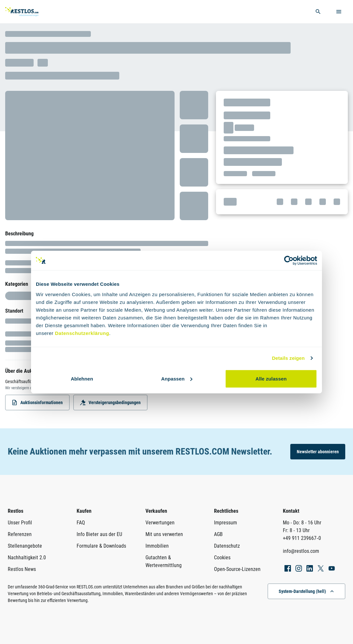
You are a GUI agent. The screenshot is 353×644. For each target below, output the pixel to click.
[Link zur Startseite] (30, 12)
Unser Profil (20, 523)
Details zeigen (288, 358)
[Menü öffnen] (339, 12)
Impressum (225, 523)
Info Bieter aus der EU (99, 534)
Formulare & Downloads (101, 546)
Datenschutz (227, 546)
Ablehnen (82, 378)
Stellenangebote (25, 546)
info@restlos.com (301, 551)
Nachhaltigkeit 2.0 (27, 558)
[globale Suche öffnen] (318, 12)
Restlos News (22, 569)
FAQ (81, 523)
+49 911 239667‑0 (302, 538)
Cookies (222, 558)
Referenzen (20, 534)
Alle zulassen (271, 378)
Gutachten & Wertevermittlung (164, 561)
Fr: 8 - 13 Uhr (296, 530)
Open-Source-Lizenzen (237, 569)
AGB (218, 534)
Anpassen (177, 378)
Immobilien (157, 546)
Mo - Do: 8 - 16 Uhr (302, 523)
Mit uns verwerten (164, 534)
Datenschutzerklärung (82, 333)
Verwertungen (160, 523)
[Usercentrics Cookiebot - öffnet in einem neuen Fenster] (289, 261)
